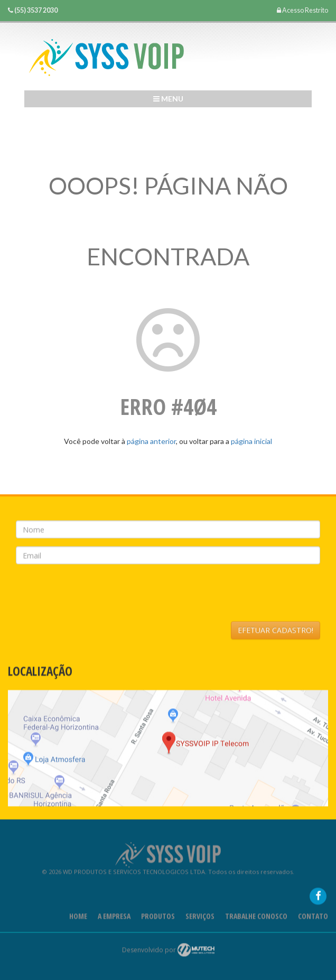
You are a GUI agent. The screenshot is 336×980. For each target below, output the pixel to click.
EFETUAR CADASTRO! (276, 632)
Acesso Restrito (302, 10)
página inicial (251, 441)
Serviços (200, 918)
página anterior (151, 441)
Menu (168, 99)
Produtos (158, 918)
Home (78, 918)
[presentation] (96, 595)
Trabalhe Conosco (256, 918)
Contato (313, 918)
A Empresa (114, 918)
